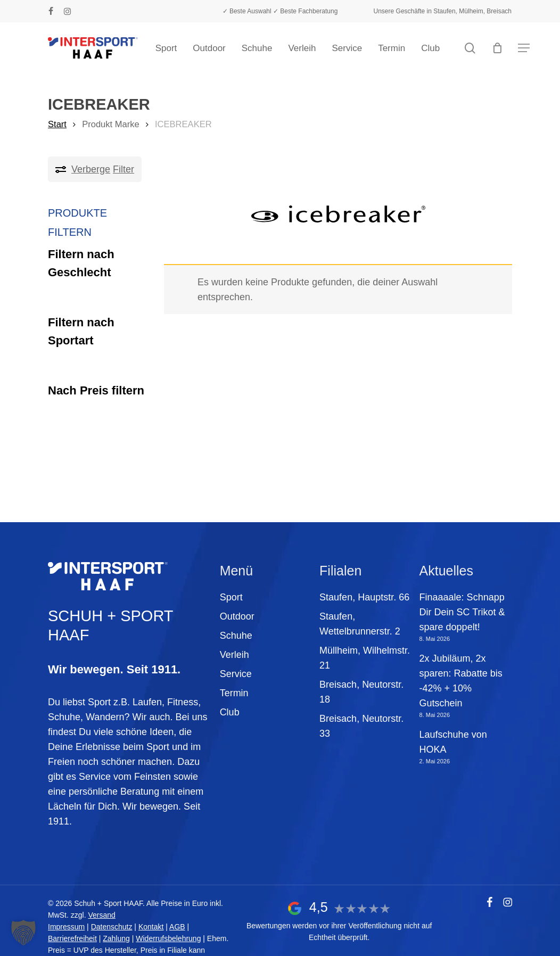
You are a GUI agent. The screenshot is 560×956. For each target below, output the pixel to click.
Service (236, 674)
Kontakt (151, 927)
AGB (177, 927)
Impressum (66, 927)
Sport (231, 597)
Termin (234, 693)
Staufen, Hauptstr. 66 (364, 597)
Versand (101, 915)
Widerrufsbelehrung (168, 938)
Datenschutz (112, 927)
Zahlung (116, 938)
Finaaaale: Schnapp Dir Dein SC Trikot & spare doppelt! (462, 612)
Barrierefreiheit (72, 938)
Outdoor (237, 616)
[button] (524, 48)
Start (57, 124)
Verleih (234, 655)
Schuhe (236, 636)
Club (230, 712)
